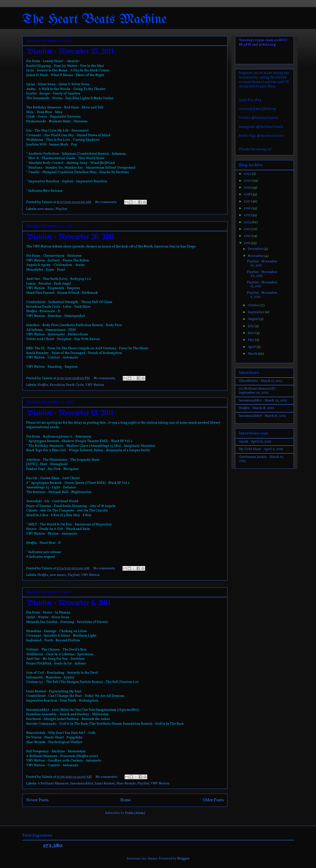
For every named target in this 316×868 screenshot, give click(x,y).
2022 (248, 174)
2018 (248, 194)
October (254, 305)
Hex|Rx (43, 385)
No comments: (106, 202)
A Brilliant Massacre (53, 784)
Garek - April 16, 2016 (255, 442)
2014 (248, 222)
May (251, 340)
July (251, 326)
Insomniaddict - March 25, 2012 (263, 401)
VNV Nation (95, 385)
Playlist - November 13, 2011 (70, 413)
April (252, 347)
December (256, 249)
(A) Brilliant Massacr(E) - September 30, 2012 (258, 391)
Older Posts (213, 800)
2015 (248, 215)
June (252, 333)
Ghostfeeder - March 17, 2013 (261, 381)
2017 (248, 202)
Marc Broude (126, 784)
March (253, 354)
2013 (248, 229)
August (254, 319)
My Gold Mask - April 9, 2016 (261, 449)
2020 (248, 181)
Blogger (183, 859)
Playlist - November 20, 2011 (70, 237)
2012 (248, 236)
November (256, 256)
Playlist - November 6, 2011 (68, 603)
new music (46, 209)
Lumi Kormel (105, 784)
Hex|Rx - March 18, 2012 (257, 408)
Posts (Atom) (135, 813)
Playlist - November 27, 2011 (70, 52)
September (256, 312)
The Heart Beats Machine (95, 19)
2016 (248, 208)
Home (126, 800)
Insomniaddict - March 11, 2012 (262, 416)
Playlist (61, 209)
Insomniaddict (82, 784)
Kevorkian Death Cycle (67, 385)
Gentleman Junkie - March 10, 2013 (261, 459)
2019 (248, 188)
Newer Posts (37, 800)
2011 (247, 243)
